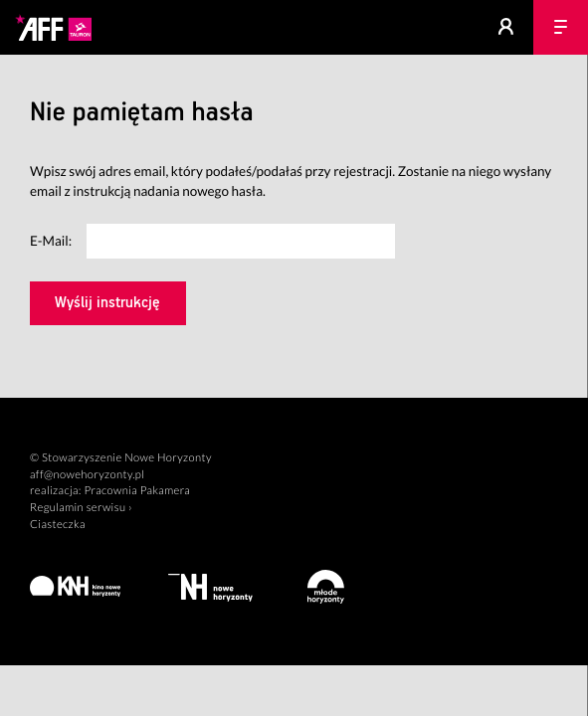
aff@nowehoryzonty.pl (87, 475)
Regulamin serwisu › (81, 508)
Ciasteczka (58, 525)
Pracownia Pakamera (137, 491)
